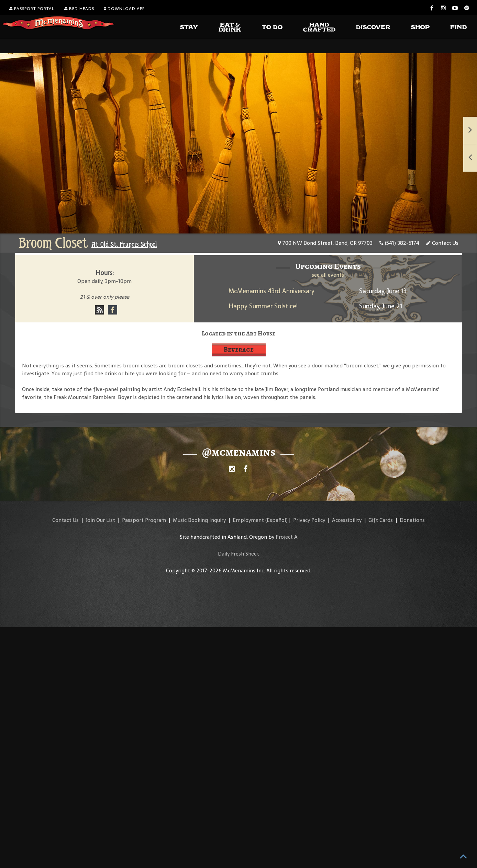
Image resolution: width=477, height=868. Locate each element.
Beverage (239, 349)
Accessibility (347, 520)
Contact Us (442, 243)
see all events (328, 275)
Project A (287, 537)
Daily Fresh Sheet (238, 554)
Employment (248, 520)
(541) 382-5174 (399, 243)
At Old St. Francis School (124, 244)
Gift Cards (381, 520)
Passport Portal (32, 9)
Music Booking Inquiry (199, 520)
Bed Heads (79, 9)
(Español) (276, 520)
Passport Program (144, 520)
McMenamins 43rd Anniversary (271, 291)
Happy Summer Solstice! (263, 306)
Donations (412, 520)
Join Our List (100, 520)
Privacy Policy (309, 520)
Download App (124, 9)
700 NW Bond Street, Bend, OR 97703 (325, 243)
